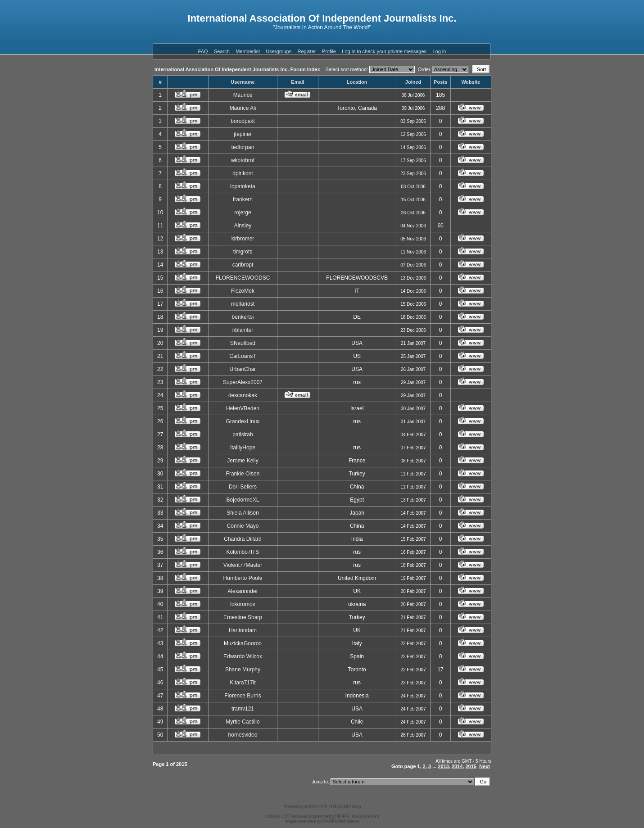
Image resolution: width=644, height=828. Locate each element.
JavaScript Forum (365, 817)
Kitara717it (243, 683)
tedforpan (243, 147)
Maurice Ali (243, 108)
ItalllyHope (243, 448)
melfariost (243, 304)
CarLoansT (243, 356)
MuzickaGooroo (243, 643)
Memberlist (248, 51)
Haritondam (243, 630)
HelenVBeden (243, 408)
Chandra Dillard (243, 539)
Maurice (243, 95)
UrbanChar (243, 369)
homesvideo (243, 735)
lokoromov (243, 604)
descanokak (243, 395)
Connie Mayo (243, 526)
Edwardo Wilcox (243, 656)
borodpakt (243, 121)
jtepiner (243, 134)
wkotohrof (243, 160)
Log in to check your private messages (384, 51)
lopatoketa (243, 186)
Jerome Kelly (243, 461)
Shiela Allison (243, 513)
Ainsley (243, 226)
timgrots (243, 252)
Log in (439, 51)
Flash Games (348, 821)
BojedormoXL (243, 500)
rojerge (243, 213)
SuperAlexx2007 (243, 382)
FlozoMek (243, 291)
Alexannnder (243, 591)
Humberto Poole (243, 578)
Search (222, 51)
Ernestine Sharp (243, 617)
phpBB (309, 807)
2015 (471, 766)
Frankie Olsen (243, 474)
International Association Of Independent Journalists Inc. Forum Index (237, 69)
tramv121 (243, 709)
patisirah (243, 434)
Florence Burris (243, 696)
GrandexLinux (243, 421)
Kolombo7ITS (243, 552)
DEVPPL (342, 817)
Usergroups (279, 51)
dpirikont (243, 173)
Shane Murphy (243, 670)
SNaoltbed (243, 343)
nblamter (243, 330)
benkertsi (243, 317)
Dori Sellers (243, 487)
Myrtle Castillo (243, 722)
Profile (329, 51)
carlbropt (243, 265)
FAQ (203, 51)
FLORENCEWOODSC (243, 278)
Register (307, 51)
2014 (457, 766)
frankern (243, 199)
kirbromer (243, 239)
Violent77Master (243, 565)
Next (485, 766)
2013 (443, 766)
